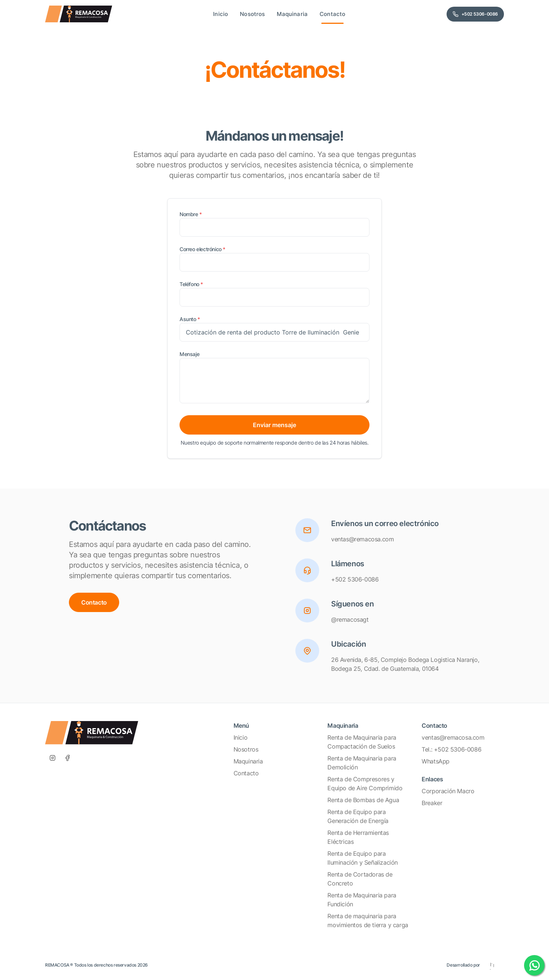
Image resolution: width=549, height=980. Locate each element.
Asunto (190, 319)
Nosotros (246, 749)
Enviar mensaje (274, 425)
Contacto (94, 602)
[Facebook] (67, 758)
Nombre (191, 214)
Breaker (432, 803)
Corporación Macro (448, 791)
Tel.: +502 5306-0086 (451, 749)
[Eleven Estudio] (492, 965)
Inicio (241, 737)
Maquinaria (248, 761)
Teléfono (191, 284)
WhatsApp (436, 761)
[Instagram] (53, 758)
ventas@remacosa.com (453, 737)
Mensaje (189, 354)
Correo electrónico (202, 249)
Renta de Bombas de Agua (363, 800)
